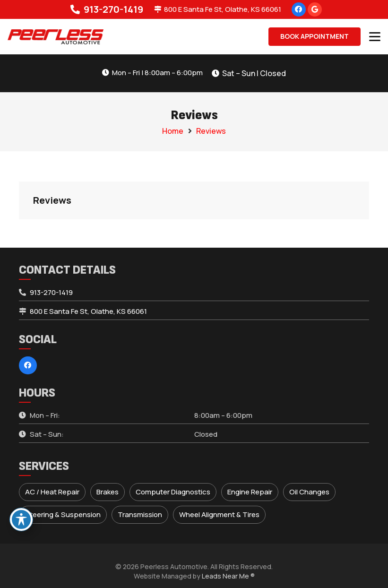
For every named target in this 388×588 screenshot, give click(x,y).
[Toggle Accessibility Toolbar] (21, 519)
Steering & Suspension (63, 514)
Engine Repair (250, 492)
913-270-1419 (51, 292)
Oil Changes (309, 492)
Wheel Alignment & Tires (219, 514)
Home (173, 131)
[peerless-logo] (56, 37)
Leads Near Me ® (228, 576)
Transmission (140, 514)
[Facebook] (299, 9)
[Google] (315, 9)
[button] (375, 37)
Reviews (211, 131)
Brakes (108, 492)
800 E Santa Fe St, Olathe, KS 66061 (88, 311)
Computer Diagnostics (173, 492)
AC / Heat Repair (52, 492)
